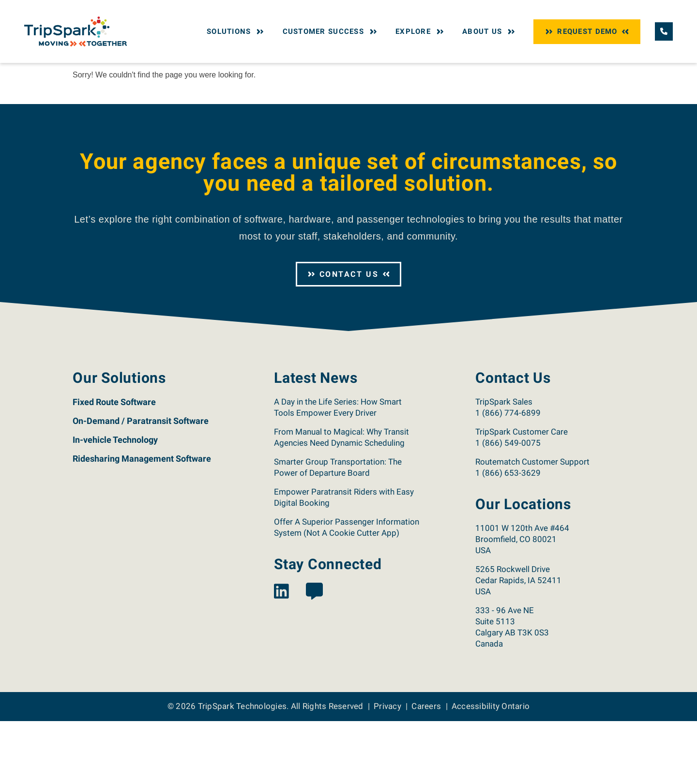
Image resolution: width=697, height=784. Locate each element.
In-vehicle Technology (115, 503)
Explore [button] (421, 31)
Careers (426, 769)
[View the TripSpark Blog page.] (314, 655)
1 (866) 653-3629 (508, 536)
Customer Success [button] (331, 31)
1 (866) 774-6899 (508, 476)
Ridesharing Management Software (142, 521)
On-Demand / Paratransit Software (141, 484)
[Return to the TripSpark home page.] (76, 31)
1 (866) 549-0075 (508, 506)
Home (81, 72)
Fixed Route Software (114, 465)
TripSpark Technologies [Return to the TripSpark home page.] (242, 769)
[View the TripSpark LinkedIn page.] (281, 655)
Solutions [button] (236, 31)
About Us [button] (490, 31)
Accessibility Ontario (491, 769)
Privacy (387, 769)
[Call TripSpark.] (664, 31)
